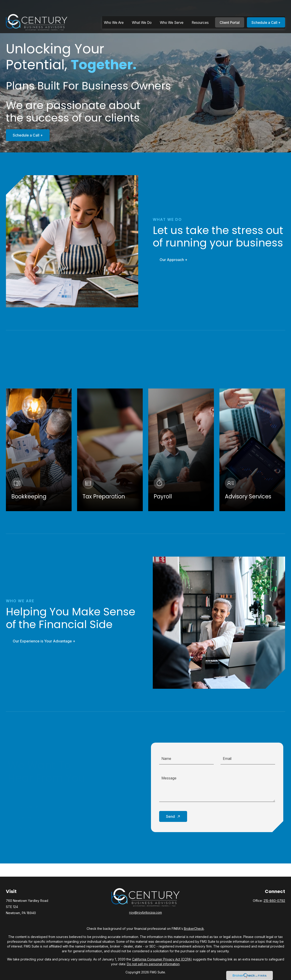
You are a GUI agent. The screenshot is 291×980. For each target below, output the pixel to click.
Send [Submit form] (170, 816)
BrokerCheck (194, 929)
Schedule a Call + (24, 135)
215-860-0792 (274, 901)
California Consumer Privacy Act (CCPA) (162, 959)
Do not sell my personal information (153, 964)
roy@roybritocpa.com (145, 912)
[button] (114, 11)
